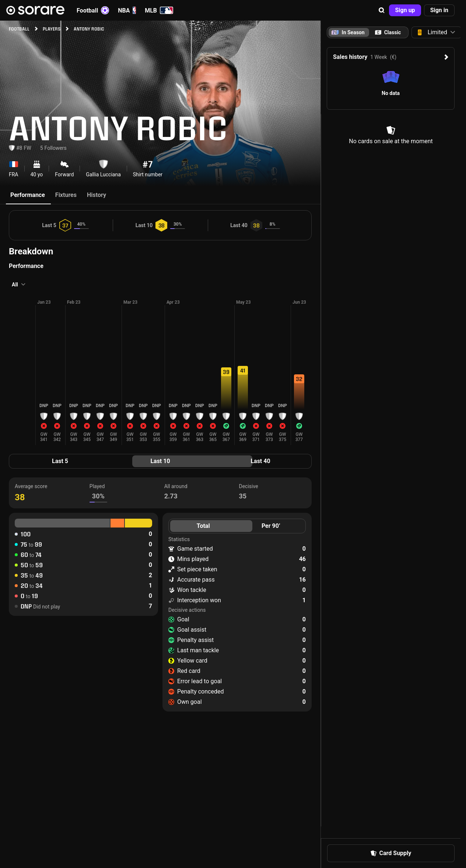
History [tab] (97, 195)
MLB (159, 10)
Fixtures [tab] (66, 195)
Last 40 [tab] (260, 461)
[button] (382, 10)
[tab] (388, 32)
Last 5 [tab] (60, 461)
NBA (127, 10)
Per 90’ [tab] (271, 526)
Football (93, 10)
